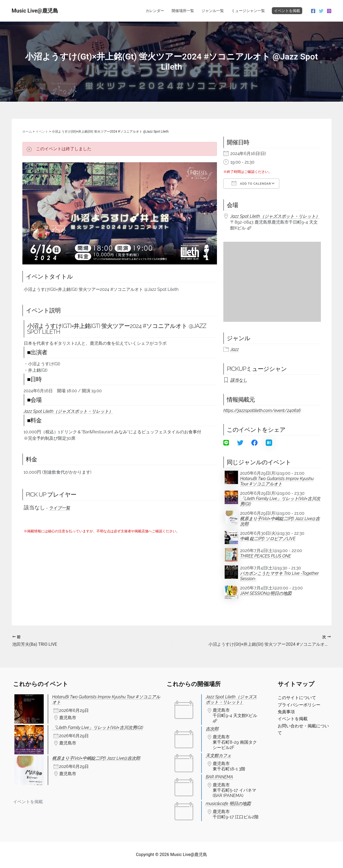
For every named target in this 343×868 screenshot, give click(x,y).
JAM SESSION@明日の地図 (266, 593)
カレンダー (155, 11)
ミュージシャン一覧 (248, 11)
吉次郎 (212, 729)
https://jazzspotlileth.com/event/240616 (262, 411)
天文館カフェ (219, 756)
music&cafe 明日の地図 (228, 804)
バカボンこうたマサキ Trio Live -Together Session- (279, 576)
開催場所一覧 (183, 11)
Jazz (235, 350)
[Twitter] (321, 11)
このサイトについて (297, 698)
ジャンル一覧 (213, 11)
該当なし (239, 380)
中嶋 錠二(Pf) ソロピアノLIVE (268, 539)
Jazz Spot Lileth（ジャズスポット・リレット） (68, 411)
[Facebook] (313, 11)
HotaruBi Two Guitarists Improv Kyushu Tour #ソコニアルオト (277, 481)
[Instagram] (329, 11)
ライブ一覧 (59, 508)
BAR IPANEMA (219, 777)
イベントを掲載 (287, 11)
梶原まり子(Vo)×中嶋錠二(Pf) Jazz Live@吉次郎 (280, 521)
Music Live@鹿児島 (35, 11)
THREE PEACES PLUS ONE (266, 556)
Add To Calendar (251, 183)
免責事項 (286, 712)
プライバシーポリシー (299, 705)
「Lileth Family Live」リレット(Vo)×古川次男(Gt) (280, 501)
